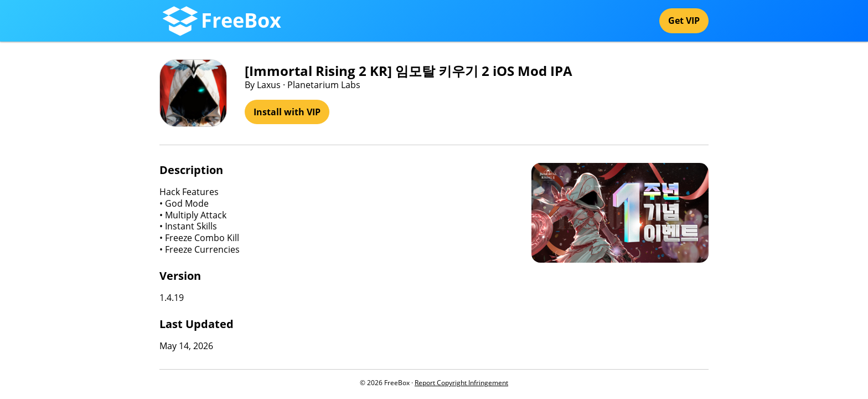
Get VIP (684, 21)
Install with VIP (287, 112)
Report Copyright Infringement (461, 383)
